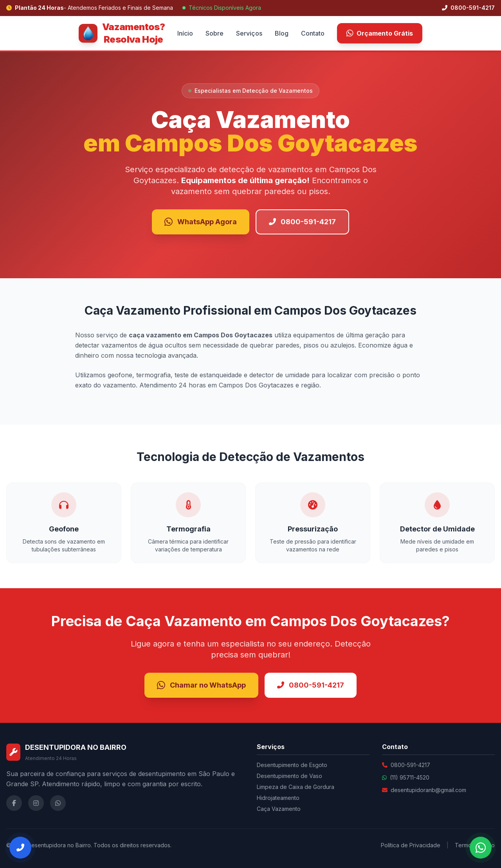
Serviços (249, 33)
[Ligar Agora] (20, 848)
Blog (282, 33)
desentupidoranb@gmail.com (428, 790)
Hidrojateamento (278, 798)
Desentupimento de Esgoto (292, 765)
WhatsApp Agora (201, 222)
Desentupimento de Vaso (289, 776)
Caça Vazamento (279, 809)
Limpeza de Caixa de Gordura (296, 787)
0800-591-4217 (468, 8)
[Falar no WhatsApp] (481, 848)
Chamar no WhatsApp (201, 685)
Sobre (214, 33)
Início (185, 33)
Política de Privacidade (411, 845)
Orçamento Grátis (380, 33)
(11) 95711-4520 (410, 777)
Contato (313, 33)
